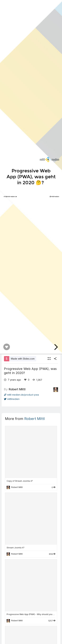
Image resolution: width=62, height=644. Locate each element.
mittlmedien (12, 399)
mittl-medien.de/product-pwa (21, 395)
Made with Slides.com (23, 359)
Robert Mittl (17, 389)
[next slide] (57, 347)
